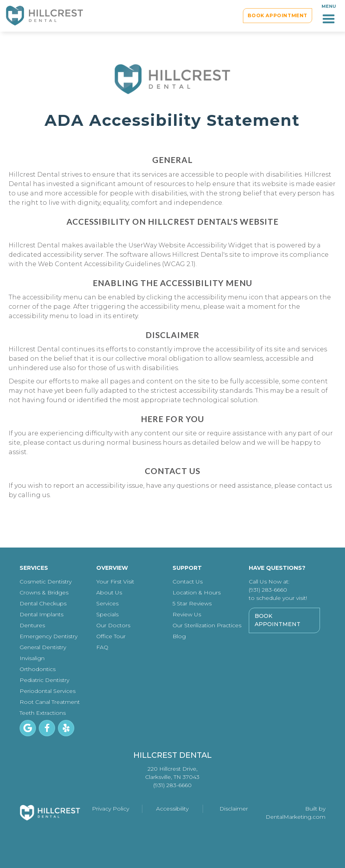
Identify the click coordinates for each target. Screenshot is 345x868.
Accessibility (172, 809)
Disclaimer (234, 809)
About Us (109, 592)
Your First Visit (115, 582)
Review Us (187, 614)
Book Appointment (278, 620)
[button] (329, 16)
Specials (107, 614)
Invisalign (32, 658)
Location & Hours (197, 592)
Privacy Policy (111, 809)
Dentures (32, 625)
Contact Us (188, 582)
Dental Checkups (43, 603)
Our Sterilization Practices (207, 625)
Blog (179, 636)
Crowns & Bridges (44, 592)
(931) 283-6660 (268, 590)
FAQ (102, 647)
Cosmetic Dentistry (46, 582)
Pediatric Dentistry (44, 680)
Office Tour (111, 636)
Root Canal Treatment (50, 702)
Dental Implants (41, 614)
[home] (45, 16)
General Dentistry (43, 647)
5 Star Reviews (192, 603)
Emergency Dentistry (49, 636)
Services (107, 603)
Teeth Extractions (43, 713)
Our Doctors (113, 625)
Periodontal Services (48, 691)
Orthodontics (38, 669)
